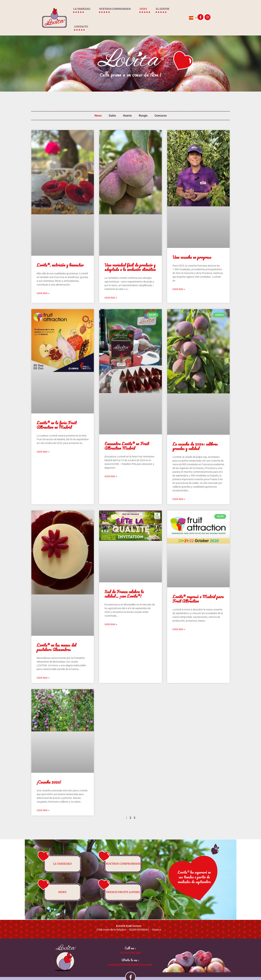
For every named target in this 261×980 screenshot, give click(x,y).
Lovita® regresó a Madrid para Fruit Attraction (198, 590)
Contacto (178, 13)
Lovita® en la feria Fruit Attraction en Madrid (57, 416)
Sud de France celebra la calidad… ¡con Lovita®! (124, 585)
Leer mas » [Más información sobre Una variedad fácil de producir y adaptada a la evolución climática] (111, 289)
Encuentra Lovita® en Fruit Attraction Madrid (127, 437)
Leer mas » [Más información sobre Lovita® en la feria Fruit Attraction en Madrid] (43, 443)
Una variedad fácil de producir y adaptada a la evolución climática (130, 258)
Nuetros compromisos (108, 13)
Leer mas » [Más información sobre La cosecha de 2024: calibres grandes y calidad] (179, 490)
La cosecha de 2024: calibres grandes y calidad (195, 437)
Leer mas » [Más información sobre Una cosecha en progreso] (179, 280)
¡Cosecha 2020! (49, 773)
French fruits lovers (123, 883)
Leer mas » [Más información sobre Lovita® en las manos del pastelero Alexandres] (43, 669)
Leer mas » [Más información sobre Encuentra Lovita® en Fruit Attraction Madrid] (111, 467)
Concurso (161, 107)
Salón (112, 107)
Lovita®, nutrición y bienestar (60, 256)
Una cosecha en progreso (192, 248)
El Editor (156, 13)
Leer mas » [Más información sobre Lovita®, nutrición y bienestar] (43, 284)
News (137, 13)
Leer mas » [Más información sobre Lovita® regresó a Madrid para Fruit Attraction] (179, 620)
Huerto (127, 107)
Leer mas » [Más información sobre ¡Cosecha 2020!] (43, 801)
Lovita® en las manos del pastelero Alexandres (56, 638)
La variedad (75, 13)
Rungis (143, 107)
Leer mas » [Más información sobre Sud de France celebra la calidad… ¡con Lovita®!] (111, 615)
